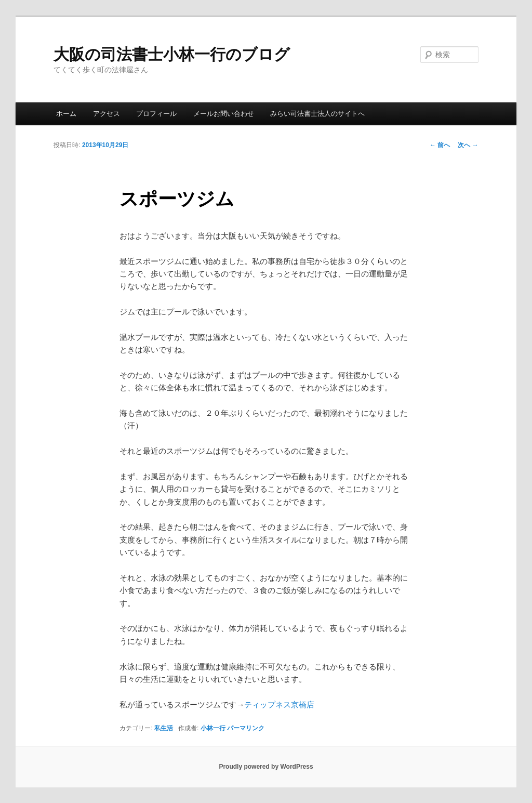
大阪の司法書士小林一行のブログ (172, 54)
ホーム (66, 114)
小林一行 (213, 728)
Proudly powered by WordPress (266, 767)
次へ (468, 145)
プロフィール (156, 114)
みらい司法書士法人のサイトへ (317, 114)
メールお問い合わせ (224, 114)
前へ (440, 145)
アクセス (107, 114)
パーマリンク (246, 728)
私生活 (164, 728)
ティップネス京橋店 (279, 705)
